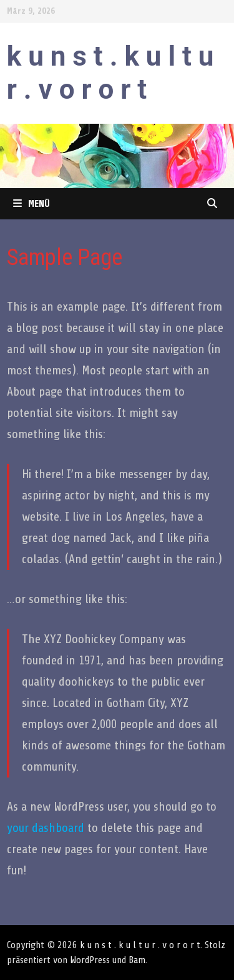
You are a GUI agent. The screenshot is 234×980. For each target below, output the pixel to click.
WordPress (90, 960)
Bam (137, 960)
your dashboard (46, 828)
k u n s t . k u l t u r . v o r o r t (110, 73)
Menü (32, 204)
